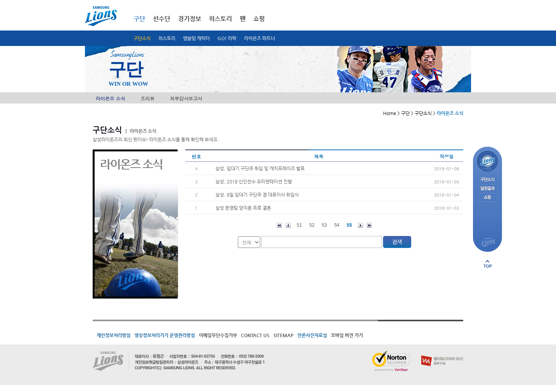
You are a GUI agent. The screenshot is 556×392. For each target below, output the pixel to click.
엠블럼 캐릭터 (196, 38)
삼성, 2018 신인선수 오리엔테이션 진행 (254, 182)
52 (312, 225)
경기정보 (190, 19)
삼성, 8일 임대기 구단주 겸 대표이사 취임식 (257, 195)
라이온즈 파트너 (259, 38)
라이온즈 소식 (110, 98)
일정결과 (487, 189)
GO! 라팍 (227, 38)
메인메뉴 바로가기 (0, 0)
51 (299, 225)
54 (337, 225)
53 (324, 225)
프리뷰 (147, 98)
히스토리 (167, 38)
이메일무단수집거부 (218, 335)
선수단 (162, 19)
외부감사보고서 (186, 98)
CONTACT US (255, 335)
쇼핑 (259, 19)
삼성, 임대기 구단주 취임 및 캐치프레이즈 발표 (260, 168)
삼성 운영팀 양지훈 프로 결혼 (243, 208)
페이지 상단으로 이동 (488, 264)
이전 (288, 225)
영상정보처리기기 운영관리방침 (165, 335)
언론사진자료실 (312, 335)
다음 (360, 225)
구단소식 (142, 38)
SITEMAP (283, 335)
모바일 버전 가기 (347, 335)
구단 (139, 19)
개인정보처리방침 (114, 335)
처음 (279, 225)
